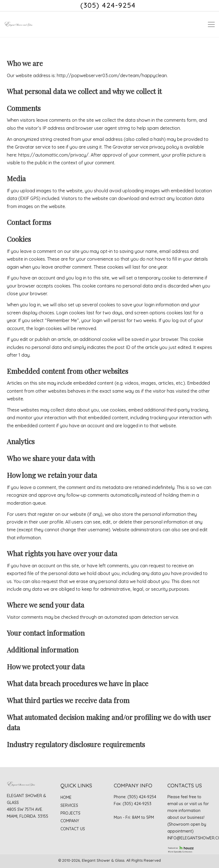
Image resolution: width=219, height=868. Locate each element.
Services (69, 805)
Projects (70, 813)
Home (66, 797)
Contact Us (73, 829)
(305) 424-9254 (108, 5)
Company (70, 821)
